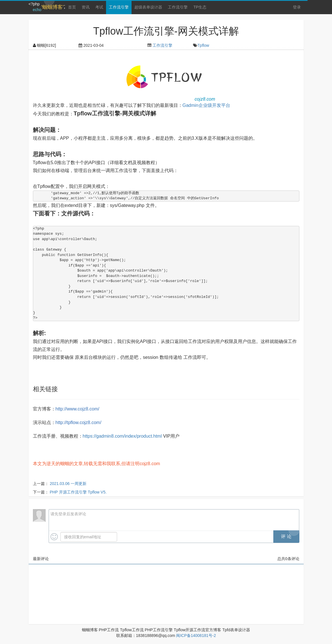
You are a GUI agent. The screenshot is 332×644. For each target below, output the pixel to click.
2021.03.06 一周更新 (68, 484)
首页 (72, 7)
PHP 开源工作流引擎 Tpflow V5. (78, 492)
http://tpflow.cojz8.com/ (79, 422)
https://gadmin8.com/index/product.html (122, 436)
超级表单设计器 (148, 7)
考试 (99, 7)
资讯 (86, 7)
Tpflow (203, 45)
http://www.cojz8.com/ (78, 409)
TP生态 (200, 7)
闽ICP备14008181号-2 (196, 635)
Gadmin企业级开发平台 (206, 105)
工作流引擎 (119, 7)
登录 (297, 7)
